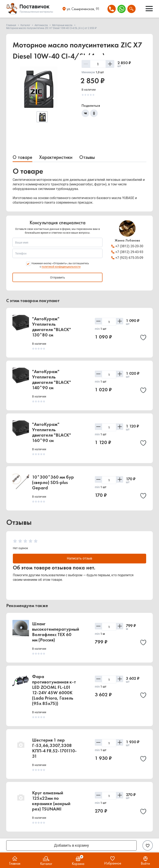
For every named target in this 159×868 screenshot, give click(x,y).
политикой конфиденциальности (61, 267)
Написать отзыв (80, 559)
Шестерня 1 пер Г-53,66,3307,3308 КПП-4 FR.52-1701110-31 (54, 749)
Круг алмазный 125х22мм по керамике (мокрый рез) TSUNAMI (51, 801)
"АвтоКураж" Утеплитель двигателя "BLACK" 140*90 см (52, 380)
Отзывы (87, 157)
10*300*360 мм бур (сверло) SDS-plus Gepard (53, 482)
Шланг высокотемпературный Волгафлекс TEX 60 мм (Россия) (56, 632)
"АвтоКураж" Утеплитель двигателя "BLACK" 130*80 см (52, 327)
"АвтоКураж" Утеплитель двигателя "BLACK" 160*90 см (52, 432)
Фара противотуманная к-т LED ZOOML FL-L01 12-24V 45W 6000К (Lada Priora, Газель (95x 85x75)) (54, 691)
